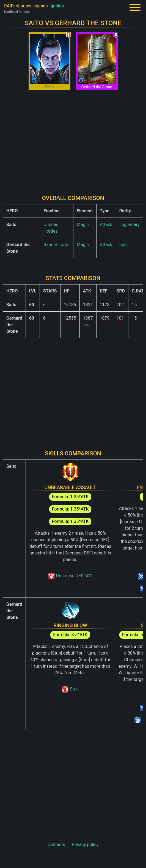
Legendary (130, 225)
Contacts (56, 845)
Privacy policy (85, 845)
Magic (83, 225)
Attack (106, 225)
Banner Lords (57, 245)
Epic (123, 245)
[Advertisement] (73, 138)
